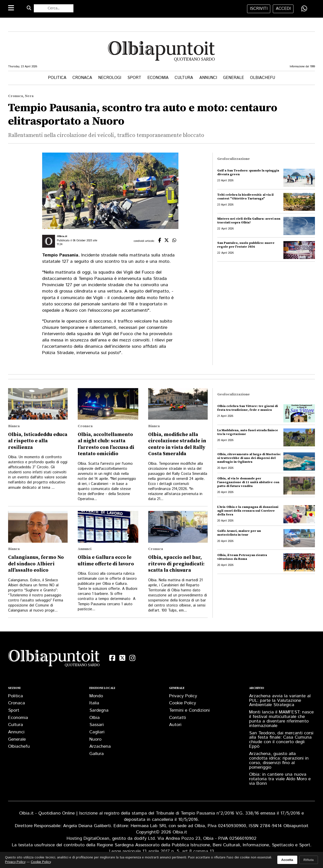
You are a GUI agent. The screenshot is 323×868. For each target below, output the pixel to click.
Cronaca (82, 78)
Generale (234, 78)
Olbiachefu (263, 78)
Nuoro (95, 739)
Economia (158, 78)
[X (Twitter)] (122, 658)
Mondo (96, 696)
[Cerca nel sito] (54, 8)
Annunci (208, 78)
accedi (283, 9)
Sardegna (99, 710)
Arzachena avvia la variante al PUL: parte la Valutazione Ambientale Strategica (280, 701)
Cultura (184, 78)
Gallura (97, 754)
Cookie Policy (183, 703)
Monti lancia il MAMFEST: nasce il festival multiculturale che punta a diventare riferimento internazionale (281, 719)
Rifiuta (309, 860)
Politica (57, 78)
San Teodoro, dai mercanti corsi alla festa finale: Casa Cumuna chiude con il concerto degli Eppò (281, 740)
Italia (94, 703)
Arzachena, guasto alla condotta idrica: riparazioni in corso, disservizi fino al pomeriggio (279, 761)
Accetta (287, 860)
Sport (134, 78)
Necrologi (110, 78)
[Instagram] (132, 658)
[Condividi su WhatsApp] (304, 9)
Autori (175, 725)
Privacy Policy (183, 696)
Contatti (178, 718)
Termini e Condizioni (189, 710)
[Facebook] (112, 658)
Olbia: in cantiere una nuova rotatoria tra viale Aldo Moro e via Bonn (280, 779)
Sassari (97, 725)
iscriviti (259, 9)
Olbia (95, 718)
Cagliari (97, 732)
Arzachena (100, 746)
